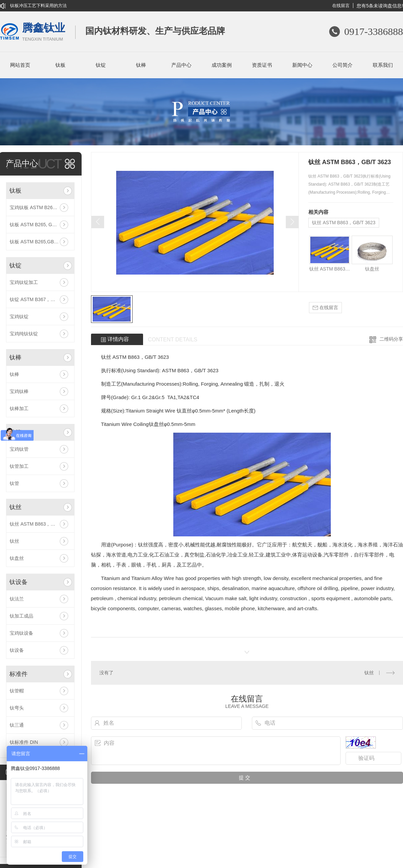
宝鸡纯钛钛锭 (24, 334)
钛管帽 (17, 691)
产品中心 (181, 65)
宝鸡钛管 (19, 449)
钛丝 (15, 507)
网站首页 (20, 65)
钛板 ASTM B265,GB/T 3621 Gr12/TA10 (40, 242)
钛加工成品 (21, 616)
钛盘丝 (17, 558)
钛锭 (101, 65)
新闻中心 (302, 65)
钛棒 (141, 65)
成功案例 (222, 65)
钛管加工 (19, 466)
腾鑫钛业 (44, 32)
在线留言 (341, 6)
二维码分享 (391, 339)
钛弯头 (17, 708)
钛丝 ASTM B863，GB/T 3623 (40, 524)
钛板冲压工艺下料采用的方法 (38, 6)
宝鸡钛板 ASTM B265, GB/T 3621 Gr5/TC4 (40, 207)
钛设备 (18, 582)
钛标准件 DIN (24, 742)
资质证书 (262, 65)
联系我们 (383, 65)
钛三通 (17, 725)
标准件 (18, 674)
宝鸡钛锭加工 (24, 282)
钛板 (60, 65)
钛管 (14, 483)
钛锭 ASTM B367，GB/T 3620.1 (40, 299)
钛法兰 (17, 599)
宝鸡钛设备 (21, 633)
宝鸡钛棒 (19, 391)
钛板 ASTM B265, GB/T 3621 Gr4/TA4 (40, 225)
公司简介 (343, 65)
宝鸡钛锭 (19, 317)
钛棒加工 (19, 408)
